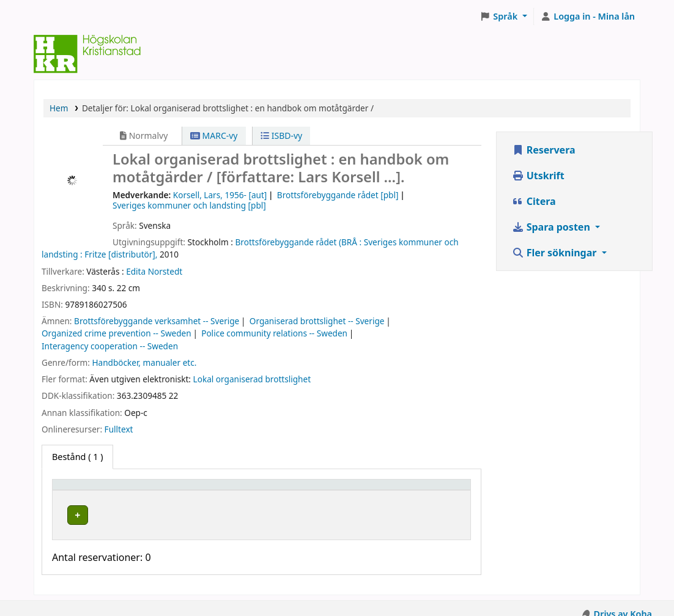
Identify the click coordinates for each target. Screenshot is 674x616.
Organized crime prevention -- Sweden (117, 333)
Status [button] (415, 490)
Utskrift (538, 176)
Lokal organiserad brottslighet (252, 379)
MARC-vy (214, 135)
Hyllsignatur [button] (316, 490)
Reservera (544, 150)
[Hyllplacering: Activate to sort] (225, 490)
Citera (534, 201)
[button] (504, 17)
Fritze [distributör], (121, 254)
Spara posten (552, 227)
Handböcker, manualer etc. (144, 362)
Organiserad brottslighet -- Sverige (317, 321)
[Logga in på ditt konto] (588, 17)
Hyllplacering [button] (200, 490)
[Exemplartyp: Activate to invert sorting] (109, 490)
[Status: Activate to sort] (433, 490)
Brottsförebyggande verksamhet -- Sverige (157, 321)
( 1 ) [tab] (77, 457)
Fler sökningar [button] (556, 253)
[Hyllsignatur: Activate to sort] (340, 490)
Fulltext (119, 429)
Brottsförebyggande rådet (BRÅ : (299, 242)
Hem (59, 108)
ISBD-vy (281, 135)
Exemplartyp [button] (85, 490)
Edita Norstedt (154, 271)
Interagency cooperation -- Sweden (110, 346)
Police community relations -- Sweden (274, 333)
